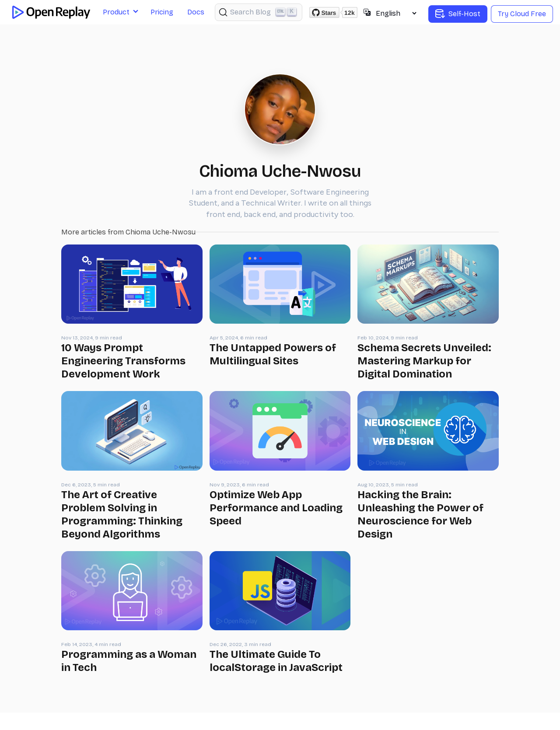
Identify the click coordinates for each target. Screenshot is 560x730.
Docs (196, 12)
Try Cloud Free (522, 14)
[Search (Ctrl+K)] (259, 12)
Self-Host (458, 14)
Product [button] (116, 12)
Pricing (162, 12)
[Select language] (396, 13)
